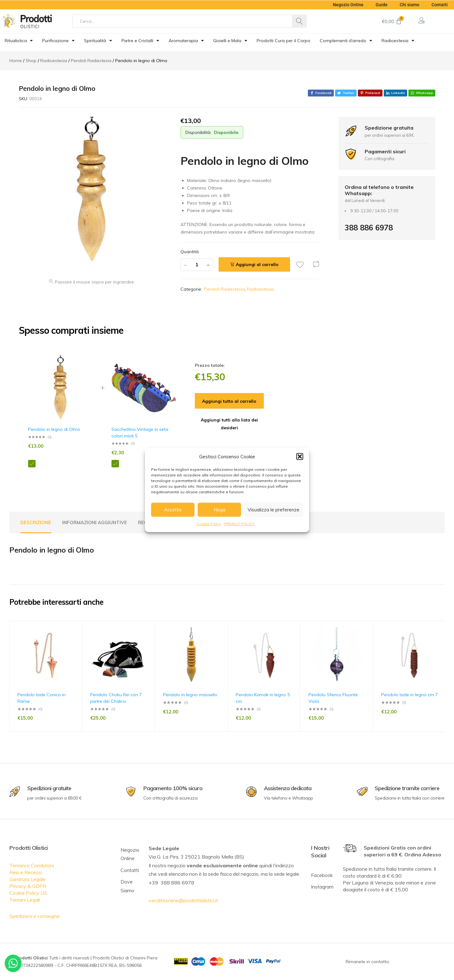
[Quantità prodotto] (197, 265)
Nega (220, 510)
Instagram (322, 887)
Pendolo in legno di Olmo (54, 429)
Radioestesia (398, 41)
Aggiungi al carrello (257, 264)
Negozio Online (347, 5)
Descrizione (36, 522)
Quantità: (190, 252)
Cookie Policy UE (28, 893)
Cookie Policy (209, 524)
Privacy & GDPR (28, 886)
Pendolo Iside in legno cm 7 (410, 695)
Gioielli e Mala (230, 41)
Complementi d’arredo (346, 41)
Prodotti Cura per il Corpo (284, 41)
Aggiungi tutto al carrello (229, 401)
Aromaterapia (186, 41)
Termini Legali (25, 900)
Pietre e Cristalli (140, 41)
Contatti (440, 5)
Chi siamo (409, 5)
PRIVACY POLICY (239, 524)
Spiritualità (98, 41)
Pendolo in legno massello (190, 695)
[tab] (36, 523)
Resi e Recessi (26, 872)
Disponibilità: (198, 132)
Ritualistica (19, 41)
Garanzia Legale (27, 879)
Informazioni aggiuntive (95, 522)
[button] (300, 456)
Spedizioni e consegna (34, 916)
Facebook (322, 875)
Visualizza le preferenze (274, 510)
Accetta (173, 510)
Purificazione (58, 41)
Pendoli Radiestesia (225, 289)
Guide (381, 5)
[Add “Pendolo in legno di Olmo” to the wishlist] (302, 264)
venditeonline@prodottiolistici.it (183, 900)
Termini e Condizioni (32, 865)
